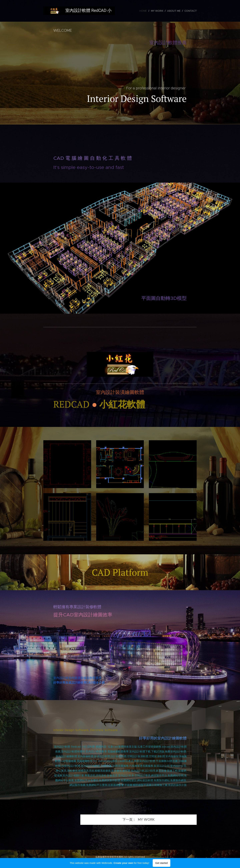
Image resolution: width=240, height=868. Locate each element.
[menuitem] (147, 11)
